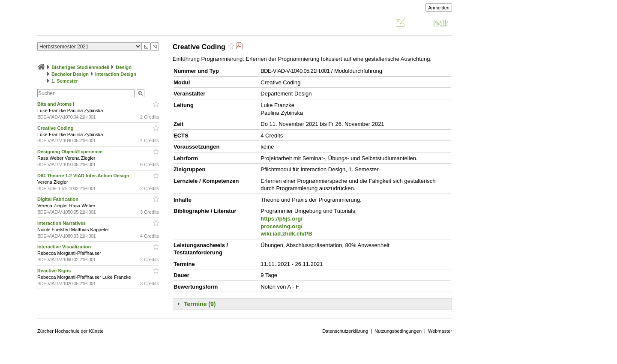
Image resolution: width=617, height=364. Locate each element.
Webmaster (440, 331)
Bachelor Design (70, 74)
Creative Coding (56, 128)
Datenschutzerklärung (345, 331)
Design (124, 67)
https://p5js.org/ (282, 219)
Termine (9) (200, 304)
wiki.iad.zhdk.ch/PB (286, 234)
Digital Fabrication (58, 199)
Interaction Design (116, 74)
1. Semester (65, 81)
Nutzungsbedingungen (398, 331)
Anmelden (439, 8)
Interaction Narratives (62, 223)
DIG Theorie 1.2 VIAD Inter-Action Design (84, 176)
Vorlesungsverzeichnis (100, 23)
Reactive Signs (55, 271)
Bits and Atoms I (56, 104)
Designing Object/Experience (70, 152)
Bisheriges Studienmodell (80, 67)
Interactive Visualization (65, 247)
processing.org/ (282, 226)
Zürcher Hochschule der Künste (70, 331)
